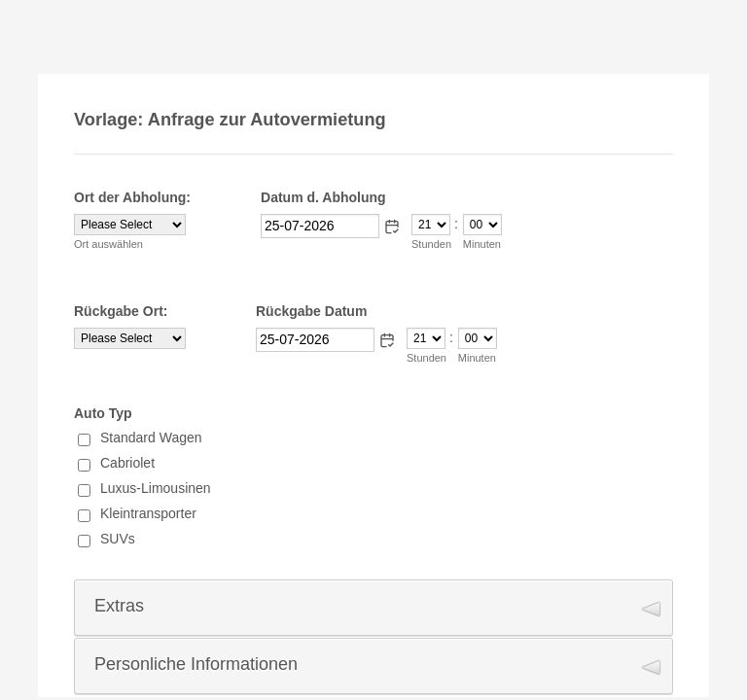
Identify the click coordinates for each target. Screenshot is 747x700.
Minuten (482, 244)
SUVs (118, 539)
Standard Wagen (151, 437)
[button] (392, 227)
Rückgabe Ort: (121, 311)
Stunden (431, 244)
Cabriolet (127, 463)
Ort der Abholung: (132, 197)
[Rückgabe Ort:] (130, 338)
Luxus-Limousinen (156, 488)
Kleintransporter (148, 513)
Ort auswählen (108, 244)
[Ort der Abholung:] (130, 225)
